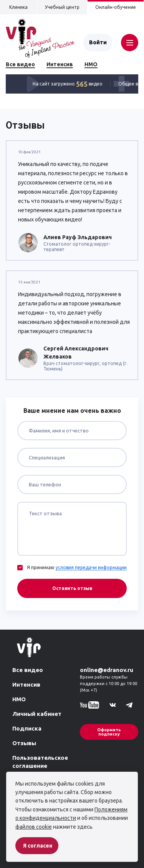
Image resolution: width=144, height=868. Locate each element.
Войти (98, 42)
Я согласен (38, 846)
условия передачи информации (91, 567)
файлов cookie (34, 827)
